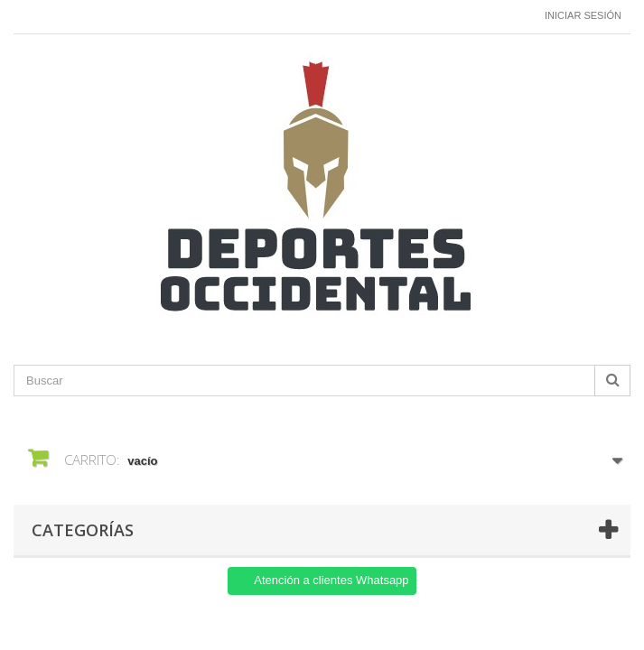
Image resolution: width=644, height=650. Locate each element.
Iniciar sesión (583, 15)
